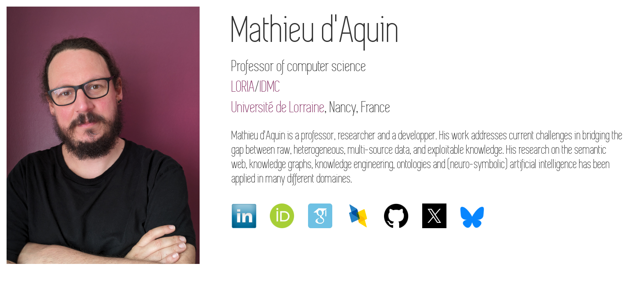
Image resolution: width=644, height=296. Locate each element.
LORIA (243, 87)
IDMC (270, 87)
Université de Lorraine (278, 108)
